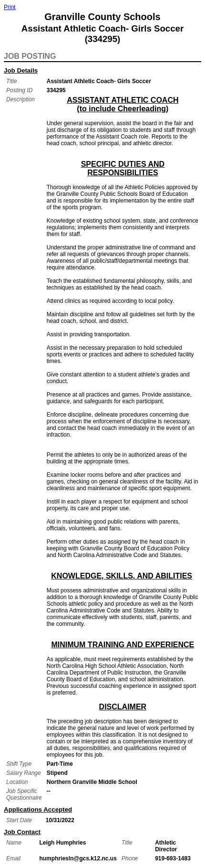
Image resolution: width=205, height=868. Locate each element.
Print (10, 7)
